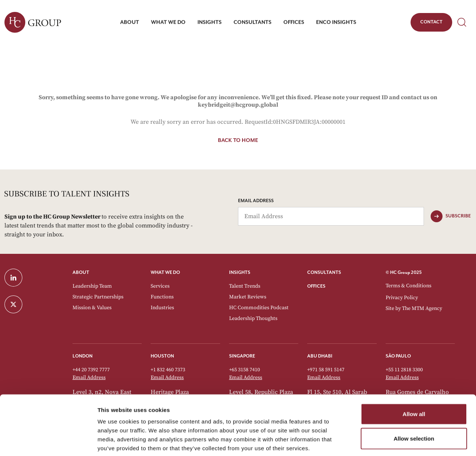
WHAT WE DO (165, 273)
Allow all (414, 377)
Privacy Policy (402, 298)
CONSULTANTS (324, 273)
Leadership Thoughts (253, 318)
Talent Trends (245, 286)
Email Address (256, 201)
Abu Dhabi (320, 356)
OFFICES (316, 286)
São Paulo (398, 356)
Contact (431, 23)
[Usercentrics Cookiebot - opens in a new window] (48, 442)
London (83, 356)
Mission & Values (92, 308)
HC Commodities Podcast (259, 308)
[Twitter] (34, 304)
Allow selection (414, 402)
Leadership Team (92, 286)
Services (160, 286)
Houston (162, 356)
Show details (390, 441)
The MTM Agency (422, 308)
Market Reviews (248, 297)
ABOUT (81, 273)
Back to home (238, 140)
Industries (162, 308)
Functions (162, 297)
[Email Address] (331, 216)
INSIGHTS (240, 273)
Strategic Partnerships (98, 297)
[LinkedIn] (34, 278)
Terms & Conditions (409, 286)
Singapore (242, 356)
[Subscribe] (451, 216)
